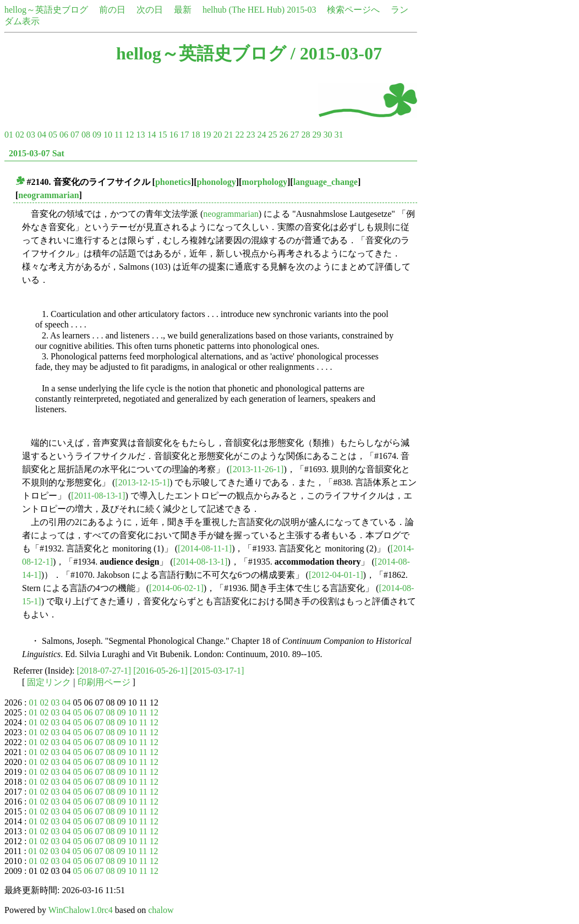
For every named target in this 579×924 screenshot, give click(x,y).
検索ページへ (353, 10)
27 (294, 135)
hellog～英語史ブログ (46, 10)
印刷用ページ (104, 682)
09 (97, 135)
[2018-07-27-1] (104, 671)
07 (75, 135)
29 (316, 135)
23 (250, 135)
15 (162, 135)
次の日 (150, 10)
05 (53, 135)
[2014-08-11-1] (205, 548)
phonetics (173, 182)
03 (31, 135)
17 (184, 135)
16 (173, 135)
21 (228, 135)
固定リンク (49, 682)
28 (305, 135)
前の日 (112, 10)
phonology (217, 182)
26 (283, 135)
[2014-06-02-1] (176, 588)
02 (20, 135)
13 (140, 135)
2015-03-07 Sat (37, 153)
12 (129, 135)
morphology (264, 182)
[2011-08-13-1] (98, 496)
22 (239, 135)
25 (272, 135)
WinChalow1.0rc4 (81, 910)
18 (195, 135)
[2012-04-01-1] (336, 575)
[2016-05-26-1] (160, 671)
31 (338, 135)
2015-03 (301, 10)
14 (151, 135)
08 (86, 135)
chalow (161, 910)
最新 (183, 10)
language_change (326, 182)
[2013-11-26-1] (256, 469)
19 (206, 135)
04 (42, 135)
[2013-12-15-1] (142, 482)
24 (261, 135)
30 (327, 135)
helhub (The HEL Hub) (244, 10)
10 (108, 135)
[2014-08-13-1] (201, 562)
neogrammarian (48, 195)
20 (217, 135)
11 (119, 135)
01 (9, 135)
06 (64, 135)
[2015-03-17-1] (217, 671)
